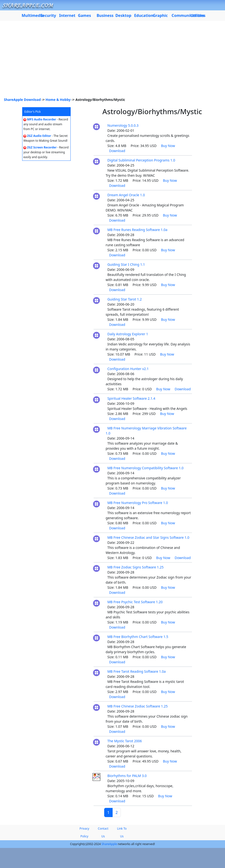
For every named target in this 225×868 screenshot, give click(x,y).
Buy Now (168, 146)
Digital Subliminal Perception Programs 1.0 (141, 160)
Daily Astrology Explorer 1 (128, 334)
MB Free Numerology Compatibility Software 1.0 (145, 468)
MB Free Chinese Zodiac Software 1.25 (137, 706)
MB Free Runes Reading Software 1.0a (137, 230)
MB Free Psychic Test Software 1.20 (135, 602)
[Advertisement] (112, 61)
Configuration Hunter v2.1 (128, 369)
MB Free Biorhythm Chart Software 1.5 (138, 637)
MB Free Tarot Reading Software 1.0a (136, 671)
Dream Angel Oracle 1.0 (126, 195)
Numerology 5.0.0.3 (123, 125)
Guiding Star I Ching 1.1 (126, 264)
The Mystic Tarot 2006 (125, 741)
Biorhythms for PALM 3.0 (127, 776)
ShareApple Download (22, 100)
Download (117, 151)
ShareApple (109, 844)
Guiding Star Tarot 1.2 (125, 299)
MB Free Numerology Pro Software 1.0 (138, 503)
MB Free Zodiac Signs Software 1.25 (135, 567)
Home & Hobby (58, 100)
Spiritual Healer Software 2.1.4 (131, 398)
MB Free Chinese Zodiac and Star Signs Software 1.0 (148, 537)
